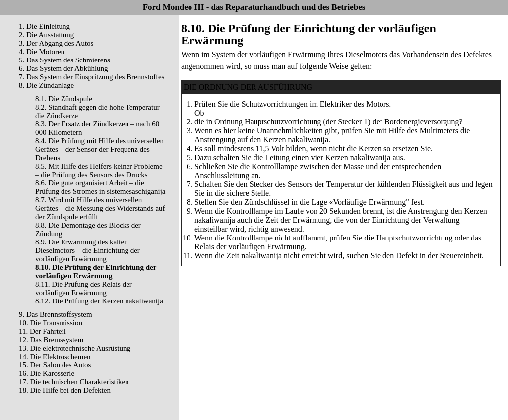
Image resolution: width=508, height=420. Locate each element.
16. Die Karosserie (47, 373)
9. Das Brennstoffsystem (56, 314)
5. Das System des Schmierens (64, 60)
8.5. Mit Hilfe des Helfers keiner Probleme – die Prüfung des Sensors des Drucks (99, 170)
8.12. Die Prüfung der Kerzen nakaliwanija (99, 301)
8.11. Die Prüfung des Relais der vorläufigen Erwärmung (84, 288)
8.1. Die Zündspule (64, 99)
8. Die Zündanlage (46, 85)
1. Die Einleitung (44, 26)
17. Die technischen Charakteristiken (74, 382)
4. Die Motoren (42, 52)
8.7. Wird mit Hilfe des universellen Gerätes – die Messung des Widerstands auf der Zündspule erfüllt (100, 208)
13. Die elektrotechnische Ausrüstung (75, 348)
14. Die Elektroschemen (55, 357)
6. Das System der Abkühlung (63, 68)
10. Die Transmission (51, 323)
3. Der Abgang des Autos (56, 43)
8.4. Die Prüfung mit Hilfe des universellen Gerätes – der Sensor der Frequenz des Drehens (99, 149)
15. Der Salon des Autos (55, 365)
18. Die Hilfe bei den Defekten (65, 390)
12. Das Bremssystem (51, 340)
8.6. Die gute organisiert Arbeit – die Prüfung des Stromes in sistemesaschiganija (100, 187)
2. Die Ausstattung (46, 35)
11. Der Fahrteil (42, 331)
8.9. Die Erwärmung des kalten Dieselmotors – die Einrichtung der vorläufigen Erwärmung (88, 250)
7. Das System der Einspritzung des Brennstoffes (92, 77)
